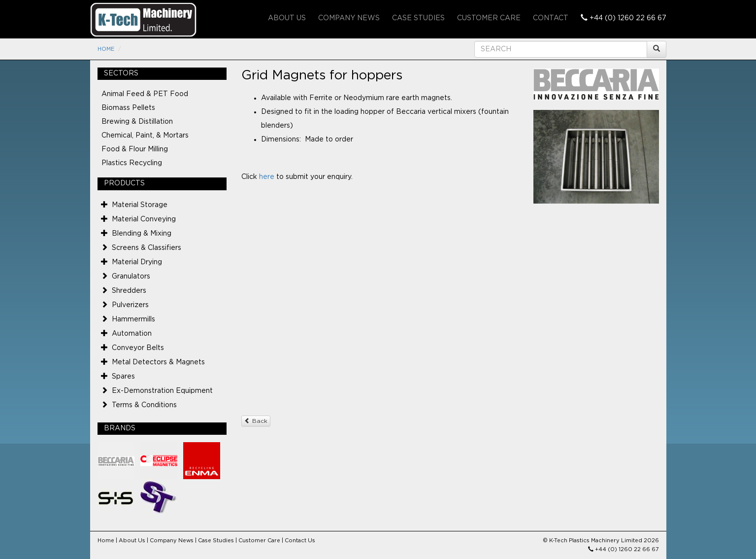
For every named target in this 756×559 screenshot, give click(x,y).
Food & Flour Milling (135, 149)
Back (256, 421)
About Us (287, 18)
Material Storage (140, 205)
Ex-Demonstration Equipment (162, 391)
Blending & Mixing (142, 234)
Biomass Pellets (128, 108)
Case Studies (418, 18)
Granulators (131, 277)
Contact (551, 18)
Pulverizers (130, 305)
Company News (349, 18)
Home (106, 49)
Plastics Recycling (132, 163)
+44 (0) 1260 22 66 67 (624, 18)
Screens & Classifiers (147, 248)
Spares (123, 377)
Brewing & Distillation (137, 122)
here (267, 177)
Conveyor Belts (138, 348)
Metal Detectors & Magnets (158, 362)
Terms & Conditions (144, 405)
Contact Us (300, 541)
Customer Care (489, 18)
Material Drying (137, 262)
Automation (132, 334)
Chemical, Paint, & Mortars (145, 136)
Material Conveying (144, 219)
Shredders (129, 291)
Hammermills (133, 319)
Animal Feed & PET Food (145, 94)
